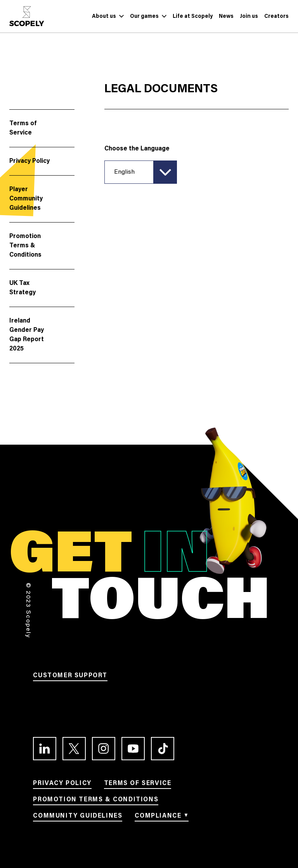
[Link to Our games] (144, 16)
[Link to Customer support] (70, 677)
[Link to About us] (104, 16)
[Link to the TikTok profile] (163, 749)
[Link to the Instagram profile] (104, 749)
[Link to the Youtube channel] (133, 749)
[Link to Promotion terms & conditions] (96, 801)
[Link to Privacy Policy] (62, 785)
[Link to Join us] (249, 16)
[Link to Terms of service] (138, 785)
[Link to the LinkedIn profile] (45, 749)
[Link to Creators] (276, 16)
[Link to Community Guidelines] (78, 817)
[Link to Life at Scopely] (193, 16)
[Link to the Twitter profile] (74, 749)
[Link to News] (226, 16)
